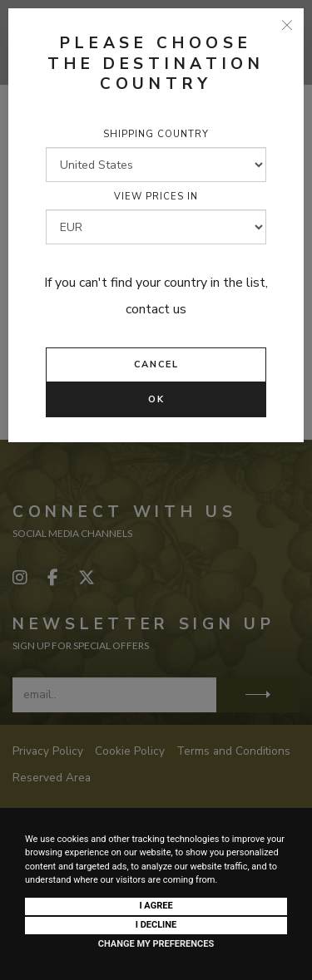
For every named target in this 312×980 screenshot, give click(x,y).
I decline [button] (156, 925)
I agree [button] (156, 906)
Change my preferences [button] (156, 944)
